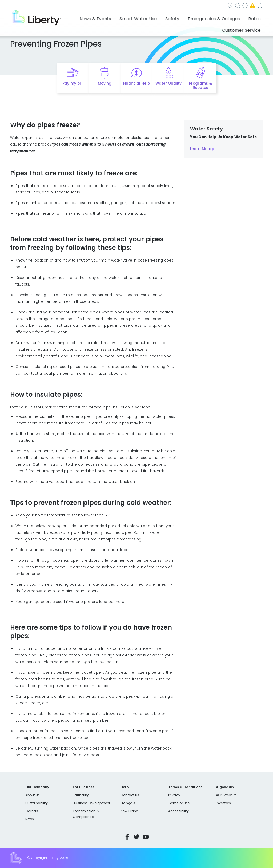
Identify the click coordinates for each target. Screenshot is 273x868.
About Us (33, 795)
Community (128, 6)
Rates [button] (215, 17)
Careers (32, 811)
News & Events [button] (79, 17)
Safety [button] (144, 17)
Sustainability (37, 803)
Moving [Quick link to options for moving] (105, 83)
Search (157, 6)
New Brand (129, 811)
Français (128, 803)
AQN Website (226, 795)
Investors (223, 803)
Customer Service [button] (243, 17)
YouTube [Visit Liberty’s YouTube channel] (146, 837)
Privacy (174, 795)
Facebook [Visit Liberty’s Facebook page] (127, 837)
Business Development (91, 803)
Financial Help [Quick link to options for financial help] (136, 83)
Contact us (185, 6)
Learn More (201, 149)
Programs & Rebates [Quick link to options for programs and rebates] (200, 86)
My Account (251, 6)
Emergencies (218, 6)
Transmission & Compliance (86, 814)
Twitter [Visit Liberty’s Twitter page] (136, 837)
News (30, 819)
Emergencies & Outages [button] (180, 17)
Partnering (81, 795)
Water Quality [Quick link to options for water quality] (168, 83)
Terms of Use (179, 803)
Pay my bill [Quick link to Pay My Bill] (73, 83)
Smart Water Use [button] (116, 17)
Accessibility (178, 811)
